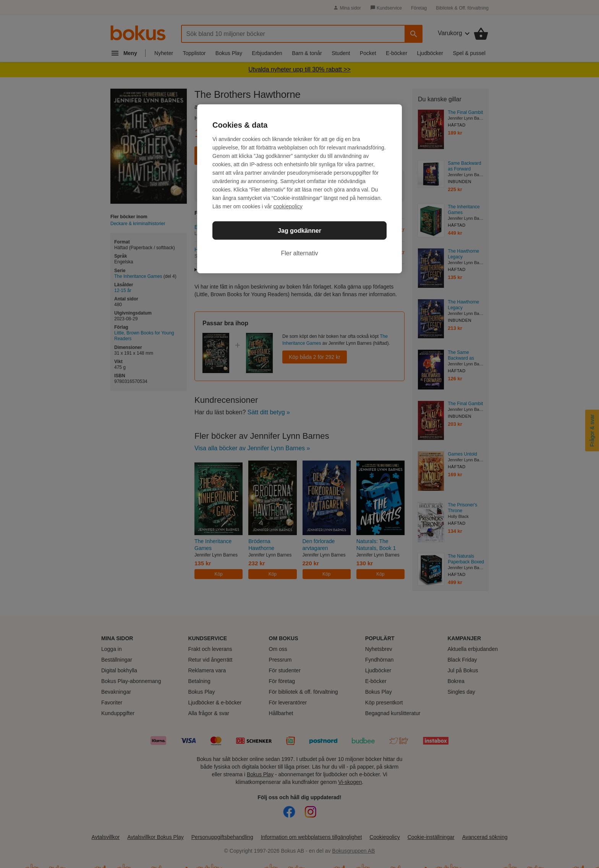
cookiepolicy (288, 206)
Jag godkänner (299, 231)
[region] (299, 189)
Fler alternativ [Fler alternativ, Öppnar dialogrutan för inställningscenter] (300, 253)
